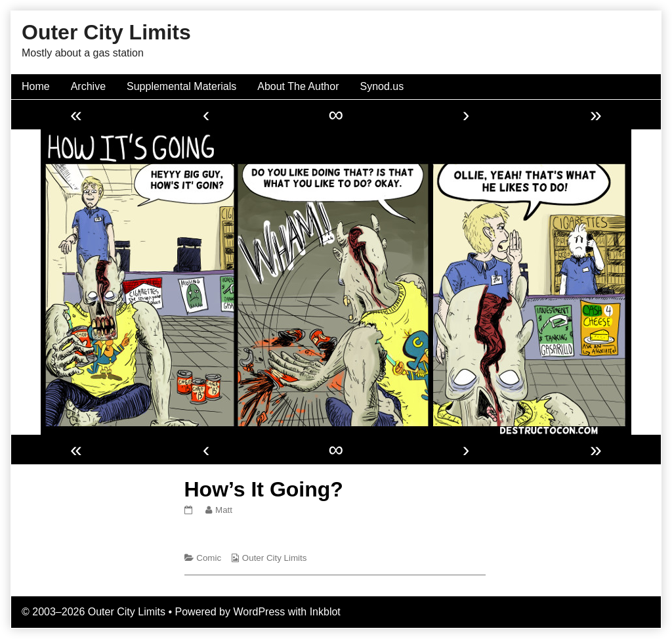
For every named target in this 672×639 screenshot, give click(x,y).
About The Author (298, 86)
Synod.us (382, 86)
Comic (209, 558)
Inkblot (325, 612)
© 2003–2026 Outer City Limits (94, 612)
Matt (223, 510)
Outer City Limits (275, 558)
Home (36, 86)
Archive (88, 86)
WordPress (259, 612)
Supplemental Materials (181, 86)
